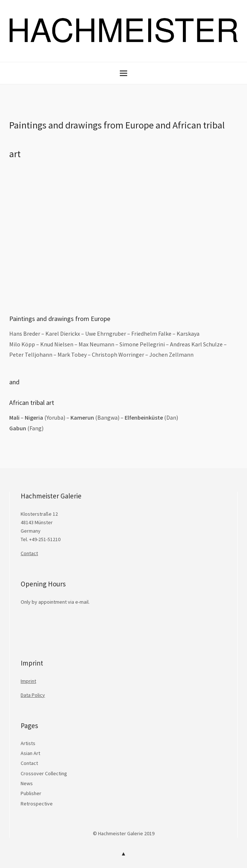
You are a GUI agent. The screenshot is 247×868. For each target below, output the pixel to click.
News (27, 783)
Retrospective (37, 804)
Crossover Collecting (44, 773)
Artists (28, 743)
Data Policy (33, 695)
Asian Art (30, 753)
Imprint (28, 681)
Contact (29, 553)
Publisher (31, 793)
